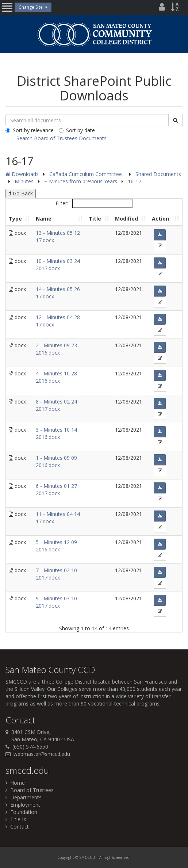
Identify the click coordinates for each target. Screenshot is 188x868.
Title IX (16, 819)
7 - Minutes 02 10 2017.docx (56, 574)
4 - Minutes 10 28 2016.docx (56, 377)
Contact (17, 827)
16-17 (135, 181)
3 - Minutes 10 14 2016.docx (56, 433)
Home (15, 783)
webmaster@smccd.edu (42, 754)
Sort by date (77, 130)
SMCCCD (16, 682)
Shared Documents (158, 174)
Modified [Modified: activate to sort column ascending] (126, 219)
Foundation (21, 812)
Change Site (33, 7)
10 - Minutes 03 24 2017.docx (58, 265)
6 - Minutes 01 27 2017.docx (56, 490)
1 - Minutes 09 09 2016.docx (56, 461)
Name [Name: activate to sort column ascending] (44, 219)
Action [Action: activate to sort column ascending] (160, 219)
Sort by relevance (30, 130)
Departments (24, 797)
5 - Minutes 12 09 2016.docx (56, 546)
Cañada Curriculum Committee (86, 174)
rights (110, 857)
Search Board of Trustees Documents (62, 138)
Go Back (21, 193)
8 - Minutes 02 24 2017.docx (56, 405)
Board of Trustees (30, 790)
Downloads (22, 174)
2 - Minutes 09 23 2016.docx (56, 349)
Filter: (94, 203)
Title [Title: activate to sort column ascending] (95, 219)
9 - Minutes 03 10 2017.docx (56, 602)
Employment (23, 805)
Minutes (25, 181)
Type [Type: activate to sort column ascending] (15, 219)
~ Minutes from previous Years (81, 181)
